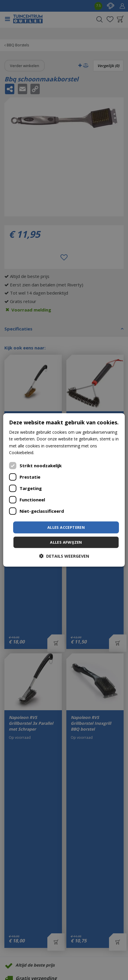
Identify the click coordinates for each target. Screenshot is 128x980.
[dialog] (64, 490)
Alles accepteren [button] (66, 527)
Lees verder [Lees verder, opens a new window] (46, 452)
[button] (64, 556)
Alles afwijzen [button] (66, 542)
